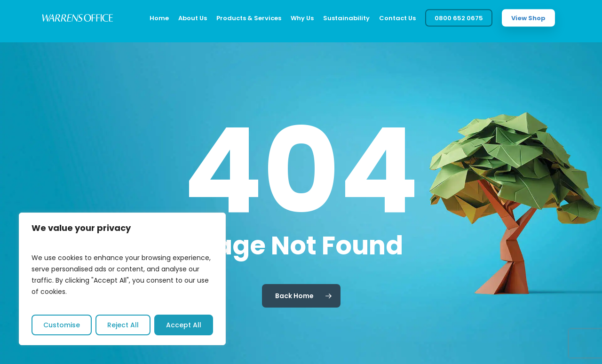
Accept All (184, 325)
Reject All (123, 325)
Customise (62, 325)
